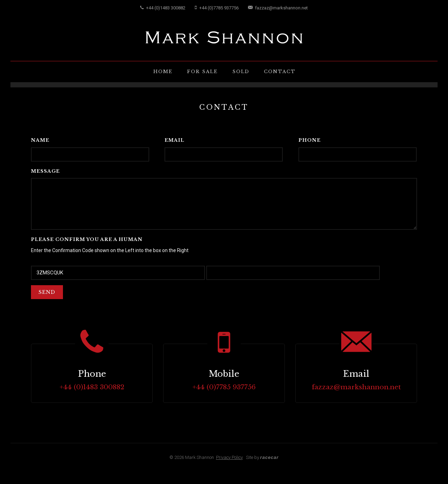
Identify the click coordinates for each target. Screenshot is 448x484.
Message (45, 171)
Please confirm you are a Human (87, 239)
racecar (269, 457)
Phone (310, 140)
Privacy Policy (229, 457)
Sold (241, 72)
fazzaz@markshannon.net (278, 8)
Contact (280, 72)
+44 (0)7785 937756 (217, 8)
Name (40, 140)
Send (47, 292)
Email (174, 140)
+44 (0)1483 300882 (163, 8)
